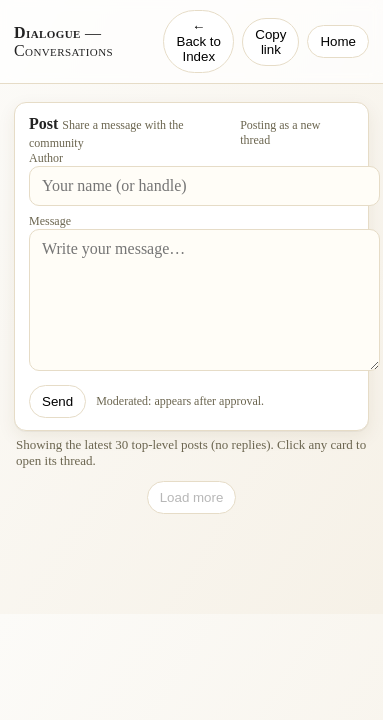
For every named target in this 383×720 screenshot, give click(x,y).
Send (57, 401)
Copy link (270, 42)
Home (338, 41)
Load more (192, 497)
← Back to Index (199, 41)
